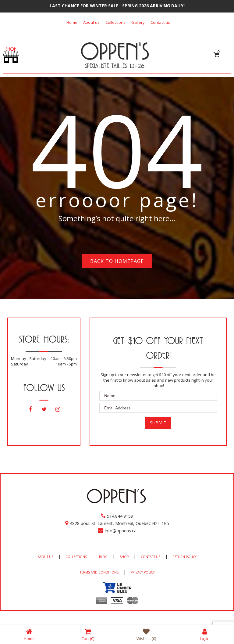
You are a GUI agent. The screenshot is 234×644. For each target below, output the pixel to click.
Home (72, 22)
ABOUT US (46, 557)
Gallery (138, 22)
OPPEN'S (115, 51)
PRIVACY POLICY (143, 572)
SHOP (124, 557)
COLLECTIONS (76, 557)
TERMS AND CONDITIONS (99, 572)
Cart (88, 634)
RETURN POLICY (184, 557)
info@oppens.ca (121, 531)
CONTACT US (151, 557)
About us (91, 22)
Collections (115, 22)
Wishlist (146, 634)
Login (205, 634)
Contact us (160, 22)
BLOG (103, 557)
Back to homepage (117, 261)
